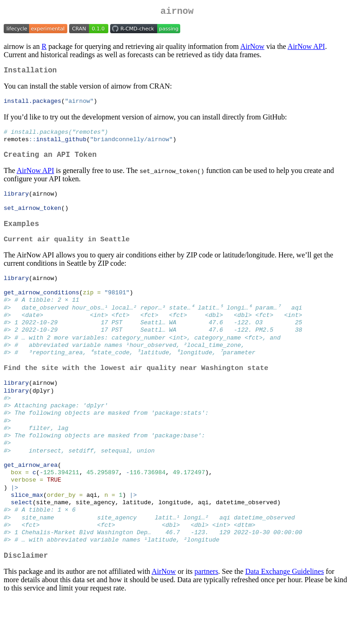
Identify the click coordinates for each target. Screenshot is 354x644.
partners (206, 616)
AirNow (252, 48)
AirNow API (306, 48)
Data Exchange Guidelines (285, 616)
